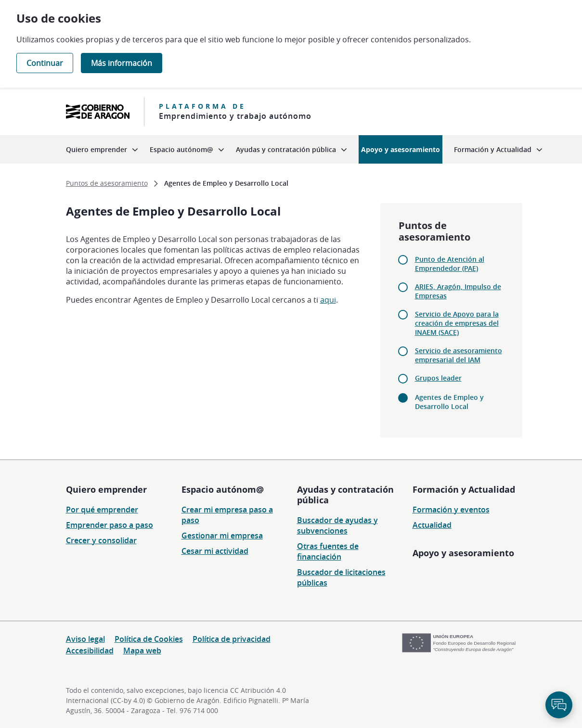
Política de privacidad (232, 639)
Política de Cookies (149, 639)
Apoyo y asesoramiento (463, 553)
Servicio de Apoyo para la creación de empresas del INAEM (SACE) (457, 323)
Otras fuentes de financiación (328, 551)
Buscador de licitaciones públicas (341, 577)
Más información (122, 63)
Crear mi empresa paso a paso (227, 515)
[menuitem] (102, 149)
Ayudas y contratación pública (345, 495)
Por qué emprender (102, 510)
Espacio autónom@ (223, 489)
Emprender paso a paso (110, 525)
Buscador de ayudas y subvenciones (337, 525)
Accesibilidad (90, 651)
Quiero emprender (106, 489)
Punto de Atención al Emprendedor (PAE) (450, 264)
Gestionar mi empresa (222, 536)
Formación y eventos (451, 510)
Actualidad (432, 525)
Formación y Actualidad (464, 489)
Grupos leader (438, 378)
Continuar (45, 63)
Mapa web (142, 651)
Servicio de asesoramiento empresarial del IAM (459, 355)
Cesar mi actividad (215, 551)
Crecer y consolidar (101, 540)
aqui (328, 300)
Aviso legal (85, 639)
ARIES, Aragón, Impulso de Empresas (458, 291)
